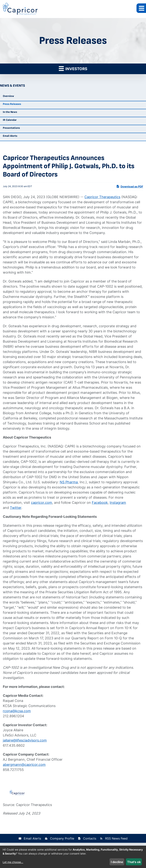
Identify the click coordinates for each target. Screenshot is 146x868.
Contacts (90, 838)
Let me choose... (13, 862)
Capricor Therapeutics (102, 197)
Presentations (11, 128)
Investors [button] (73, 68)
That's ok (134, 862)
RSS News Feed (116, 838)
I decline (117, 862)
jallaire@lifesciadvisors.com (25, 740)
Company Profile (62, 838)
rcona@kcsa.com (17, 711)
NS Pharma (69, 482)
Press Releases (12, 104)
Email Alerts (10, 136)
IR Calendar (10, 120)
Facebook (100, 503)
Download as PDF (130, 186)
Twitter (16, 508)
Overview (8, 96)
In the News (10, 112)
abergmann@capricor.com (24, 765)
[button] (141, 8)
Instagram (118, 503)
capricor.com (42, 503)
